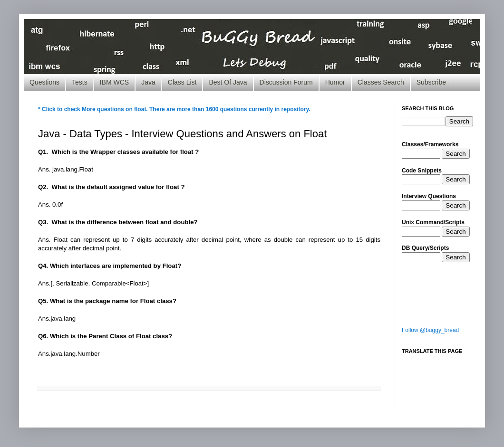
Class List (182, 82)
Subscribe (431, 82)
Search (456, 154)
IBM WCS (114, 82)
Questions (44, 82)
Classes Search (381, 82)
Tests (80, 82)
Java (148, 82)
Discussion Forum (286, 82)
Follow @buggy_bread (430, 330)
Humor (335, 82)
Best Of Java (228, 82)
